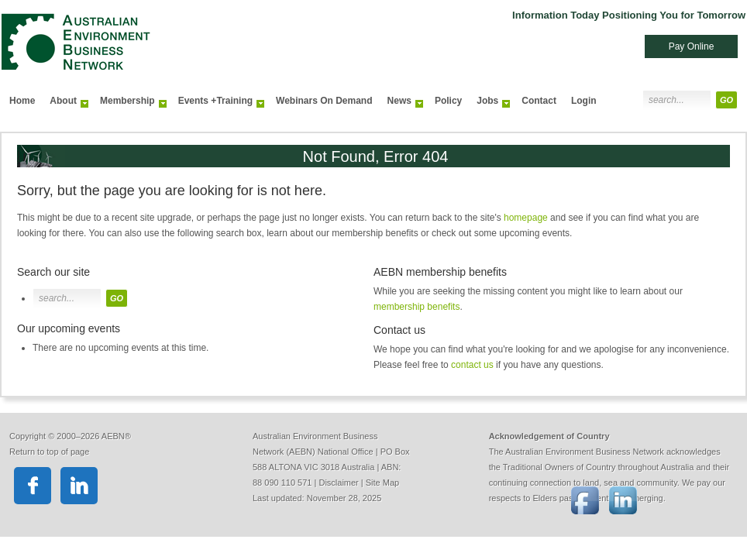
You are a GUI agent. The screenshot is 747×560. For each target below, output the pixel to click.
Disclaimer (338, 483)
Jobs (489, 104)
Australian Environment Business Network (211, 35)
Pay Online (692, 46)
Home (22, 101)
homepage (526, 218)
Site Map (382, 483)
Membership (129, 104)
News (401, 104)
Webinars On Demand (324, 101)
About (65, 104)
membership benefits (417, 307)
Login (584, 101)
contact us (472, 365)
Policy (448, 101)
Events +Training (217, 104)
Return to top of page (49, 452)
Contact (539, 101)
